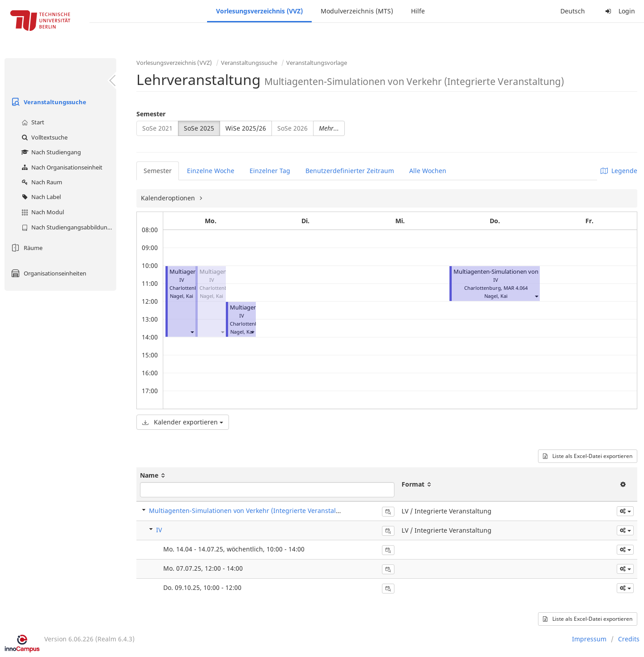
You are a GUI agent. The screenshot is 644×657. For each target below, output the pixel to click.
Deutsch (573, 11)
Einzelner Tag (270, 171)
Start (32, 122)
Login (619, 11)
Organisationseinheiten (48, 273)
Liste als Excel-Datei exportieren (588, 456)
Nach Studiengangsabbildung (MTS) (68, 227)
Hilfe (418, 11)
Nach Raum (41, 182)
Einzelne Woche (211, 171)
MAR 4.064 (516, 288)
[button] (192, 332)
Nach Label (40, 197)
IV (159, 530)
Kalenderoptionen (169, 198)
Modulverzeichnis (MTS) (357, 11)
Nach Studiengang (50, 152)
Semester (151, 114)
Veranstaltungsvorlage (317, 63)
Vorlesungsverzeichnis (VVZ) (259, 11)
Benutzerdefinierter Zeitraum (350, 171)
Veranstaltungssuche (48, 102)
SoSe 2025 (199, 128)
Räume (26, 248)
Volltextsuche (43, 137)
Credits (629, 639)
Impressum (589, 639)
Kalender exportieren (183, 422)
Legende (619, 171)
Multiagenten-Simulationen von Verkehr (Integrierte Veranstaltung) (251, 511)
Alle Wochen (428, 171)
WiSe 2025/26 (246, 128)
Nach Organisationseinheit (61, 167)
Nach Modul (42, 212)
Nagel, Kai (182, 296)
